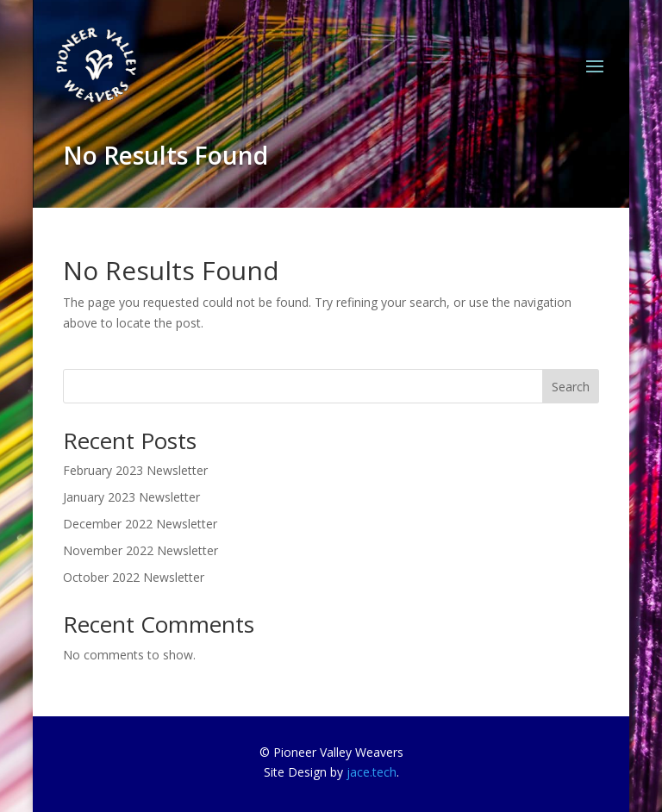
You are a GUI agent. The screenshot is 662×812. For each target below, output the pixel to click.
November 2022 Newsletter (141, 550)
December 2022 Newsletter (140, 524)
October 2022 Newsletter (134, 577)
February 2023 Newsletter (135, 470)
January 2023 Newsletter (131, 497)
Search (571, 387)
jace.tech (372, 772)
